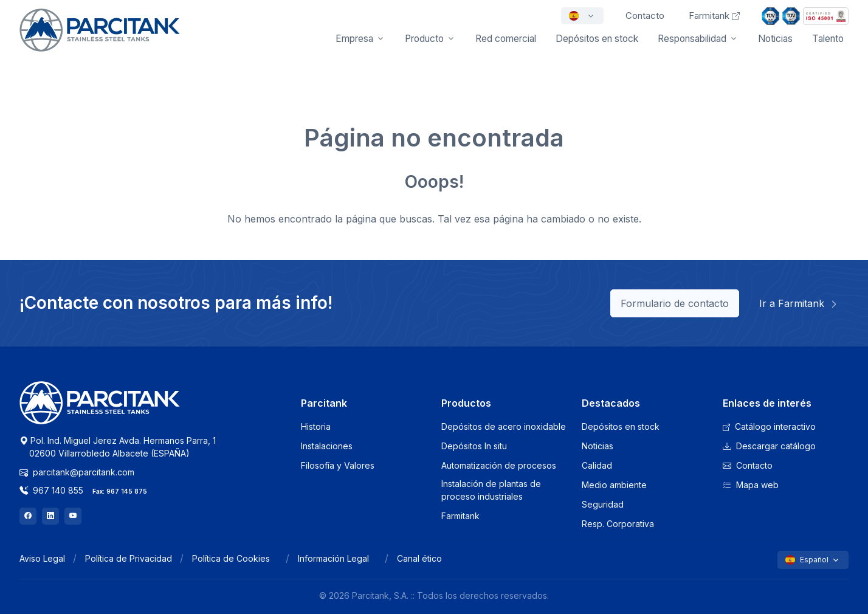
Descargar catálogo (769, 446)
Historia (316, 426)
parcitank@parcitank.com (77, 472)
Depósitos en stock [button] (597, 39)
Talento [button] (828, 39)
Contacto (748, 465)
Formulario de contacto (675, 303)
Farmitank (714, 16)
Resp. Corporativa (618, 524)
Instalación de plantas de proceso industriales (491, 490)
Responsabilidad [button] (692, 39)
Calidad (597, 465)
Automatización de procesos (499, 465)
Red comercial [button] (506, 39)
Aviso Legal (42, 558)
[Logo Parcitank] (100, 410)
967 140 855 (51, 490)
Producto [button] (424, 39)
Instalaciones (327, 446)
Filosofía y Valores (338, 465)
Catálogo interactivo (769, 426)
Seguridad (603, 504)
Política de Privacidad (129, 558)
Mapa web (751, 485)
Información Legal (333, 558)
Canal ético (419, 558)
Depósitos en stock (621, 426)
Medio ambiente (614, 485)
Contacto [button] (645, 16)
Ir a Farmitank (799, 303)
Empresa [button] (354, 39)
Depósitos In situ (474, 446)
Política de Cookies (231, 558)
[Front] (100, 38)
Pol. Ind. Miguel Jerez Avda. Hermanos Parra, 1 (118, 447)
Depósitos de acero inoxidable (504, 426)
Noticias (775, 39)
